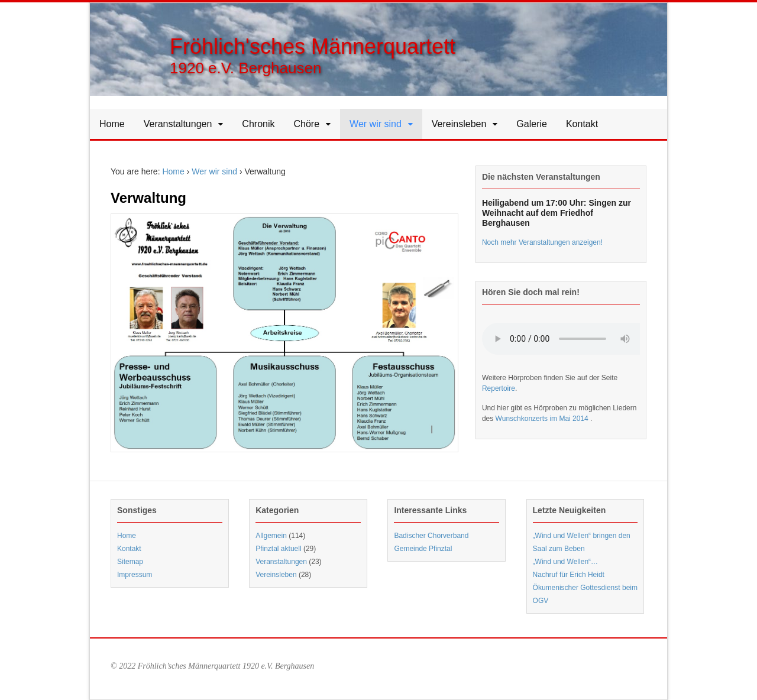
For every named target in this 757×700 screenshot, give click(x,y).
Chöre (307, 124)
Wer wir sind (376, 124)
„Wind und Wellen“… (565, 562)
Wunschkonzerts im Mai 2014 (543, 419)
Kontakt (582, 124)
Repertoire (499, 388)
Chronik (258, 124)
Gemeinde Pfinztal (423, 549)
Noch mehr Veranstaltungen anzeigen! (542, 242)
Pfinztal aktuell (278, 549)
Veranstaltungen (178, 124)
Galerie (532, 124)
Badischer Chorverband (431, 536)
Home (112, 124)
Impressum (135, 575)
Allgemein (271, 536)
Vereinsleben (459, 124)
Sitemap (130, 562)
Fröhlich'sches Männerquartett (313, 46)
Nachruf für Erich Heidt (569, 575)
